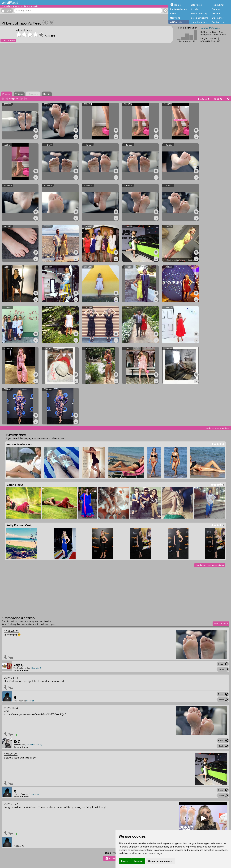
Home (178, 5)
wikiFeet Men (177, 22)
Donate (216, 9)
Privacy (216, 13)
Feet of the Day (199, 13)
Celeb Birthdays (199, 18)
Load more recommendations (210, 565)
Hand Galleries (199, 22)
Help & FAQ (218, 5)
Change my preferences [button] (160, 861)
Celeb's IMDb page (210, 28)
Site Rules (196, 5)
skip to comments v (218, 428)
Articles (195, 9)
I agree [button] (125, 861)
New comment (221, 623)
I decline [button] (138, 861)
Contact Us (218, 22)
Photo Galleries (178, 9)
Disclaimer (218, 18)
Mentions (175, 18)
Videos (174, 13)
